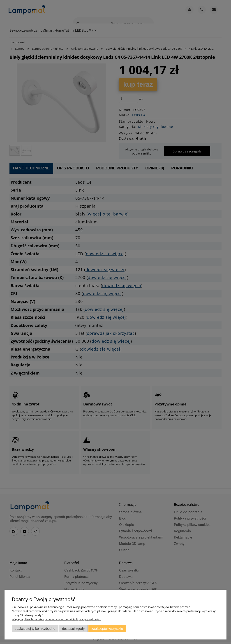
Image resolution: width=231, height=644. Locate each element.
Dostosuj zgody (73, 629)
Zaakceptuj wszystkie (107, 629)
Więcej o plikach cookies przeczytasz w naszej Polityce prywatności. (56, 619)
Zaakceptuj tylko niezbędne (35, 629)
